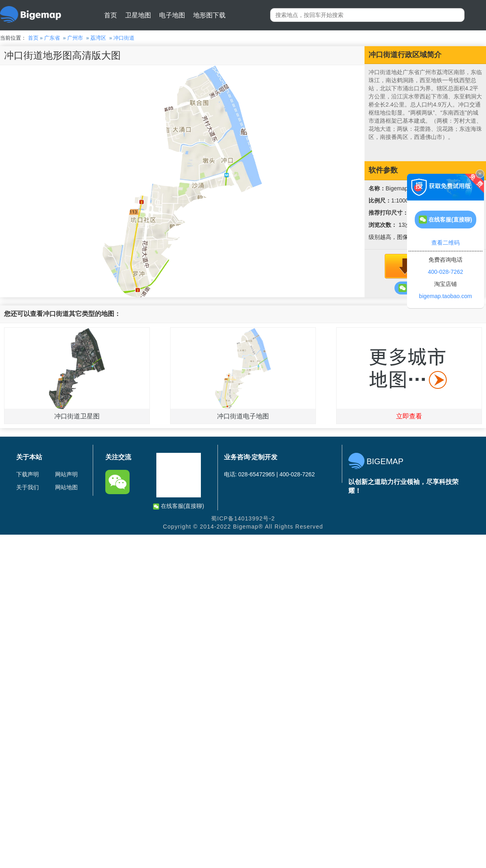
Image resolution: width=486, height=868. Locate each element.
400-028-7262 (445, 272)
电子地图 (172, 15)
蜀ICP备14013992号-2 (243, 518)
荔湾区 (98, 38)
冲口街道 (124, 38)
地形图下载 (209, 15)
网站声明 (66, 474)
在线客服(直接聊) (179, 506)
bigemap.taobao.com (446, 296)
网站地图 (66, 487)
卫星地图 (138, 15)
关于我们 (28, 487)
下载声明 (28, 474)
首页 (111, 15)
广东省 (52, 38)
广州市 (75, 38)
